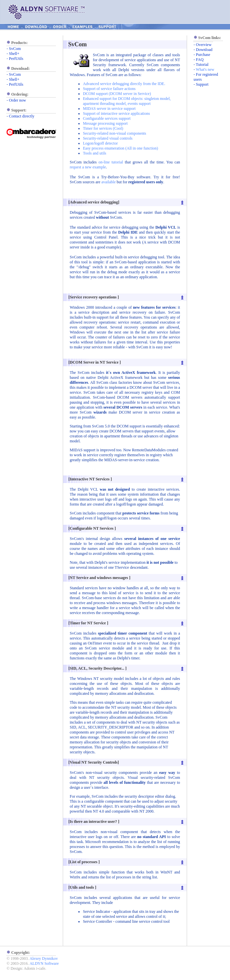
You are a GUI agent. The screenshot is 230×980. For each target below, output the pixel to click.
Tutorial (202, 65)
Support (202, 84)
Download (204, 50)
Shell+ (14, 54)
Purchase (203, 55)
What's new (205, 69)
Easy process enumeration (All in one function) (120, 148)
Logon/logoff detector (100, 143)
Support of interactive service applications (116, 113)
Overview (204, 45)
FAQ (200, 60)
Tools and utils (95, 153)
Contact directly (22, 116)
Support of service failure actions (109, 89)
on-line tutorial (111, 162)
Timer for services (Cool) (103, 128)
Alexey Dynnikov (44, 958)
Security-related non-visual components (115, 133)
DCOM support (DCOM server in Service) (117, 94)
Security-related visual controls (108, 138)
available (109, 182)
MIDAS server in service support (109, 109)
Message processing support (105, 123)
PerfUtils (16, 59)
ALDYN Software (44, 963)
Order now (18, 100)
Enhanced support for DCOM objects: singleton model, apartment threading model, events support (127, 101)
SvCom (15, 49)
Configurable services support (107, 118)
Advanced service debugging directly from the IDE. (124, 84)
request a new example (88, 167)
